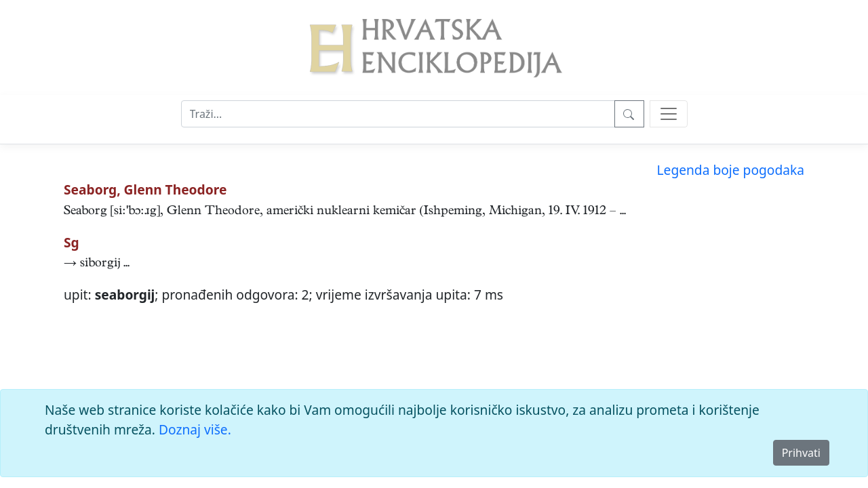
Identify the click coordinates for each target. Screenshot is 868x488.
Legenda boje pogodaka (731, 170)
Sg (72, 242)
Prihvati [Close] (801, 453)
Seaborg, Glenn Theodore (145, 189)
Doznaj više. (195, 429)
